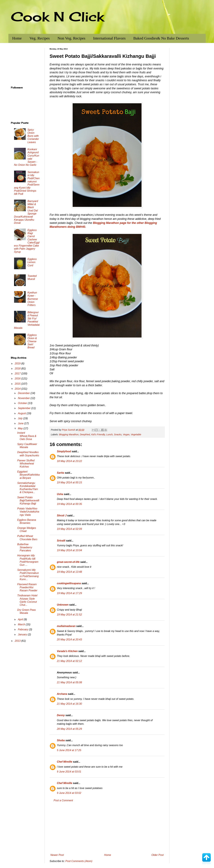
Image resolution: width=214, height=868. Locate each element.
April (21, 619)
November (24, 398)
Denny (61, 715)
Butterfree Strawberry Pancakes (25, 547)
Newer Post (57, 855)
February (23, 629)
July (20, 418)
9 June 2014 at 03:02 (69, 793)
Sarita (60, 473)
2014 (18, 389)
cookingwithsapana (69, 583)
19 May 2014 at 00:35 (69, 504)
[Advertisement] (107, 828)
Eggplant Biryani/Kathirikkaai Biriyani (28, 475)
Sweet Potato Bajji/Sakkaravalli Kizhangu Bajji (28, 500)
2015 (18, 384)
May (21, 428)
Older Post (158, 855)
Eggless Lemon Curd (32, 262)
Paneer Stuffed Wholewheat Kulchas (26, 464)
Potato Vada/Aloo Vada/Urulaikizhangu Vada (28, 512)
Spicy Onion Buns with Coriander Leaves (33, 136)
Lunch (109, 434)
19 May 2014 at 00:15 (69, 482)
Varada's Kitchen (67, 651)
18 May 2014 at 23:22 (69, 461)
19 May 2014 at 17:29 (69, 593)
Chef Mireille (65, 762)
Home (17, 38)
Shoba (61, 740)
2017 (18, 374)
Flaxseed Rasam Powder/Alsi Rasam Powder (27, 587)
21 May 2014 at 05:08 (69, 682)
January (23, 634)
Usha (60, 494)
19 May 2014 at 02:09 (69, 529)
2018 (18, 369)
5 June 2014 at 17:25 (69, 750)
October (23, 403)
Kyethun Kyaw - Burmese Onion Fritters (33, 299)
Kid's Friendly (98, 434)
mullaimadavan (66, 626)
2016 (18, 379)
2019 (18, 364)
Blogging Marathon (69, 434)
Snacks (118, 434)
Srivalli (61, 541)
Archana (62, 694)
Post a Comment (63, 800)
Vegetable (136, 434)
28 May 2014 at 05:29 (69, 729)
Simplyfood (64, 451)
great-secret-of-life (68, 562)
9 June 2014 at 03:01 (69, 772)
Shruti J (62, 516)
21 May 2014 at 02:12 (69, 661)
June (21, 423)
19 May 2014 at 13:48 (69, 572)
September (25, 408)
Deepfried (85, 434)
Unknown (63, 605)
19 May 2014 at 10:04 (69, 550)
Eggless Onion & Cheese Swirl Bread (32, 341)
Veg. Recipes (40, 38)
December (24, 393)
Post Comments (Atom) (79, 861)
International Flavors (109, 38)
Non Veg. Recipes (71, 38)
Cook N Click (57, 17)
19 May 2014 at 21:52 (69, 615)
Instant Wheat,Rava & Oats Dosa (27, 436)
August (22, 413)
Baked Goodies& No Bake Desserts (161, 38)
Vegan (126, 434)
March (22, 624)
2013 (18, 641)
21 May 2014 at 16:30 (69, 704)
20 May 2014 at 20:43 (69, 640)
